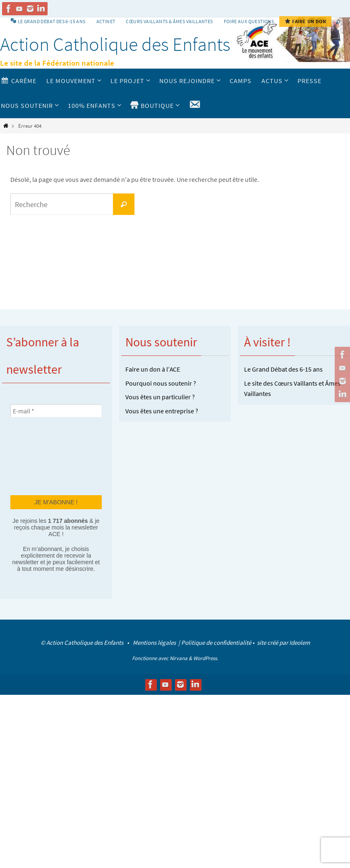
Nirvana (179, 658)
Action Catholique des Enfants (115, 44)
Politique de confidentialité (216, 643)
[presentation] (44, 455)
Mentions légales (155, 643)
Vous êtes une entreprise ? (162, 411)
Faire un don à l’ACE (153, 369)
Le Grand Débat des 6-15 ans (283, 369)
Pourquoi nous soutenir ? (161, 383)
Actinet (106, 21)
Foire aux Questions (249, 21)
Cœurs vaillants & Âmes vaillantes (169, 21)
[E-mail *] (56, 411)
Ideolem (300, 643)
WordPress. (206, 658)
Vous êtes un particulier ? (160, 397)
